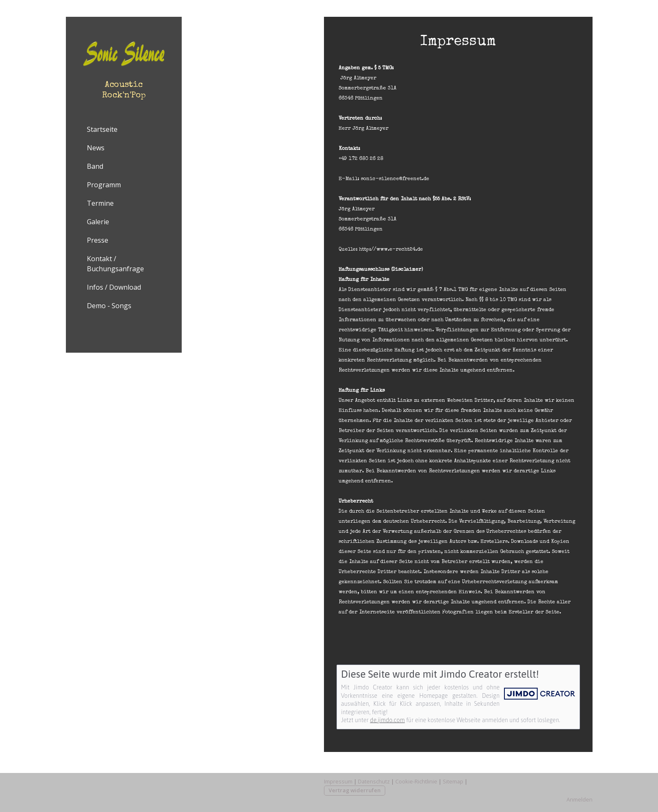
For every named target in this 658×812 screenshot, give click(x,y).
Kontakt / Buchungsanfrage (115, 264)
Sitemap (453, 781)
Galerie (98, 222)
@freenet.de (414, 179)
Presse (98, 240)
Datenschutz (374, 781)
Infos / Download (114, 287)
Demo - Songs (109, 306)
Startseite (102, 129)
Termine (100, 203)
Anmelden (580, 799)
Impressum (338, 781)
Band (95, 166)
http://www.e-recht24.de (391, 250)
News (96, 148)
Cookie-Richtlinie (416, 781)
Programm (104, 185)
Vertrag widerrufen (355, 790)
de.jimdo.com (388, 720)
